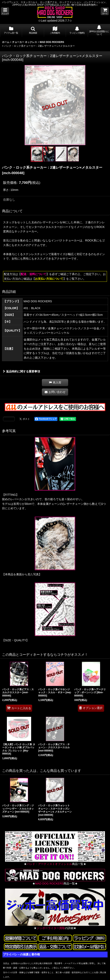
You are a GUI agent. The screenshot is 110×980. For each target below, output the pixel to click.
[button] (5, 11)
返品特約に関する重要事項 (22, 371)
